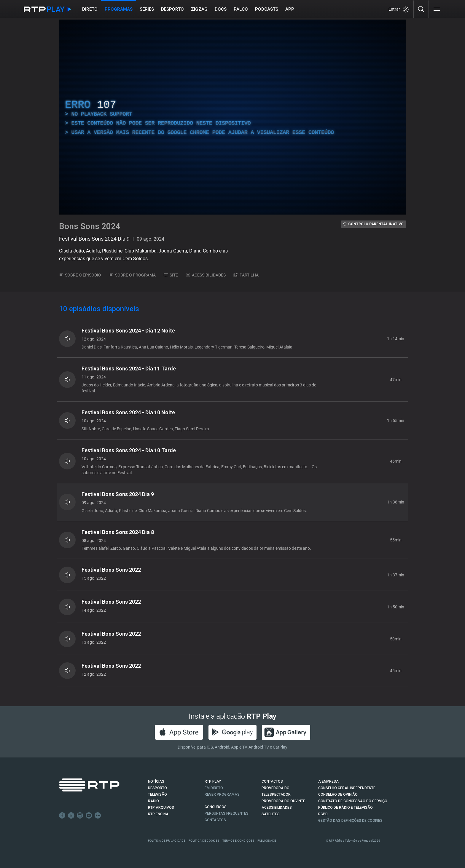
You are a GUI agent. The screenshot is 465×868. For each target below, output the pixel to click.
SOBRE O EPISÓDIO (80, 275)
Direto (90, 9)
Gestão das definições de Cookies (350, 821)
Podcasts (267, 9)
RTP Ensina (158, 814)
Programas (119, 9)
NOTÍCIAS (156, 781)
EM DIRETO (214, 788)
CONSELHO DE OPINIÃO (338, 795)
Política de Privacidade (167, 841)
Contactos (215, 820)
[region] (232, 117)
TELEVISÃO (157, 795)
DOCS (221, 9)
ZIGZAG (199, 9)
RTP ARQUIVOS (161, 808)
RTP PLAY (213, 781)
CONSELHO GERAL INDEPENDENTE (347, 788)
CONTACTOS (272, 781)
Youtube (89, 816)
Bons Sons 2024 (90, 226)
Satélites (271, 814)
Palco (241, 9)
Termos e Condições (238, 841)
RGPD (323, 814)
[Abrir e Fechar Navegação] (437, 10)
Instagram (80, 816)
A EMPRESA (328, 781)
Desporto (172, 9)
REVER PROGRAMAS (222, 795)
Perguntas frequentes (227, 813)
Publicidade (267, 841)
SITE (171, 275)
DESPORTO (157, 788)
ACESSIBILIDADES (206, 275)
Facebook (62, 816)
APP (290, 9)
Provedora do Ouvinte (283, 801)
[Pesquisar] (421, 9)
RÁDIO (153, 801)
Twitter (71, 816)
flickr (98, 816)
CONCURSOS (216, 807)
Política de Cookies (204, 841)
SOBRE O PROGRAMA (132, 275)
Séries (147, 9)
